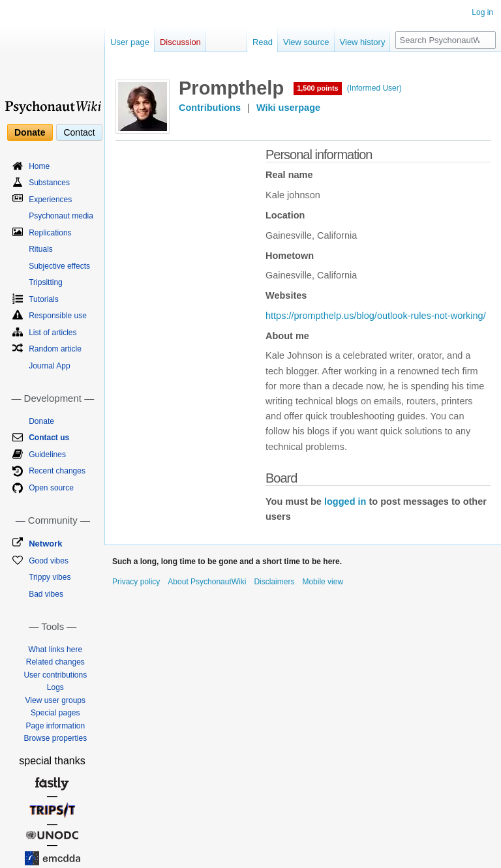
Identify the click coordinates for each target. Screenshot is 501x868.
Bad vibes (46, 594)
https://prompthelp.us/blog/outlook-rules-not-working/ (376, 316)
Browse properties (55, 738)
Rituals (41, 249)
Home (39, 166)
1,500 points (318, 88)
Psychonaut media (61, 216)
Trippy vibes (50, 577)
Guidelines (47, 455)
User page (130, 42)
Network (45, 544)
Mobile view (323, 582)
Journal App (49, 366)
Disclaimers (274, 582)
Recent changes (57, 471)
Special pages (55, 713)
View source (306, 42)
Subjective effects (59, 266)
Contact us (49, 438)
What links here (55, 650)
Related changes (55, 662)
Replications (50, 233)
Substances (49, 183)
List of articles (53, 333)
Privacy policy (136, 582)
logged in (345, 501)
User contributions (55, 675)
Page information (55, 726)
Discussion (180, 42)
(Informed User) (374, 88)
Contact (79, 132)
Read (263, 42)
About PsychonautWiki (207, 582)
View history (363, 42)
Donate (30, 132)
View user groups (56, 700)
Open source (51, 488)
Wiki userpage (288, 108)
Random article (55, 349)
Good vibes (49, 561)
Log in (482, 12)
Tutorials (44, 299)
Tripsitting (46, 282)
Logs (55, 687)
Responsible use (58, 316)
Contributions (210, 108)
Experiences (50, 200)
